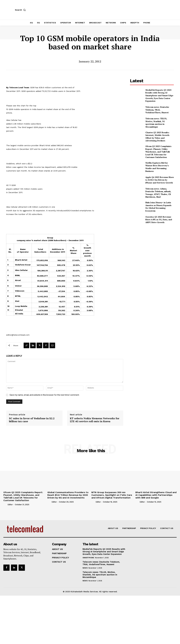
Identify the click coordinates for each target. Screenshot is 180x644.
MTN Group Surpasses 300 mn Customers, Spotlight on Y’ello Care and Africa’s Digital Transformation (112, 495)
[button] (21, 10)
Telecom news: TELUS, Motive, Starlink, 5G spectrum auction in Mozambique (156, 123)
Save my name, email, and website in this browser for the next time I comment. (45, 395)
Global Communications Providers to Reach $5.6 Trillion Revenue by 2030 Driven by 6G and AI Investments (68, 495)
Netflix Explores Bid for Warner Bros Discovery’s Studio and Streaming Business (157, 167)
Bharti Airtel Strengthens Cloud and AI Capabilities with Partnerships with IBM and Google (156, 495)
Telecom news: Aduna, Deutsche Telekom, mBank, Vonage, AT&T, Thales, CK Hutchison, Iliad (158, 193)
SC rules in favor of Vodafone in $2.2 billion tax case (32, 420)
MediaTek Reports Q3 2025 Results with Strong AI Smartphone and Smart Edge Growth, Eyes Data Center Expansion (159, 95)
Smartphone (88, 558)
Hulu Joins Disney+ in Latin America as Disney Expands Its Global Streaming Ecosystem (158, 207)
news (85, 568)
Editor (10, 505)
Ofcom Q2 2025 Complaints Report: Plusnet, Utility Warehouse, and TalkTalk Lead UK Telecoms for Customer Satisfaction (158, 152)
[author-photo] (5, 504)
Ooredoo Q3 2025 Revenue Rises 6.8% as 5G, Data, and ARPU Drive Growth (159, 220)
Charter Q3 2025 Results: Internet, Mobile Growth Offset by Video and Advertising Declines (157, 137)
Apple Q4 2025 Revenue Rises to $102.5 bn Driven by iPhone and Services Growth (160, 180)
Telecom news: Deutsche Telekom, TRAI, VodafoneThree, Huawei (157, 110)
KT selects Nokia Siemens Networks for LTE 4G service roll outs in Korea (95, 420)
